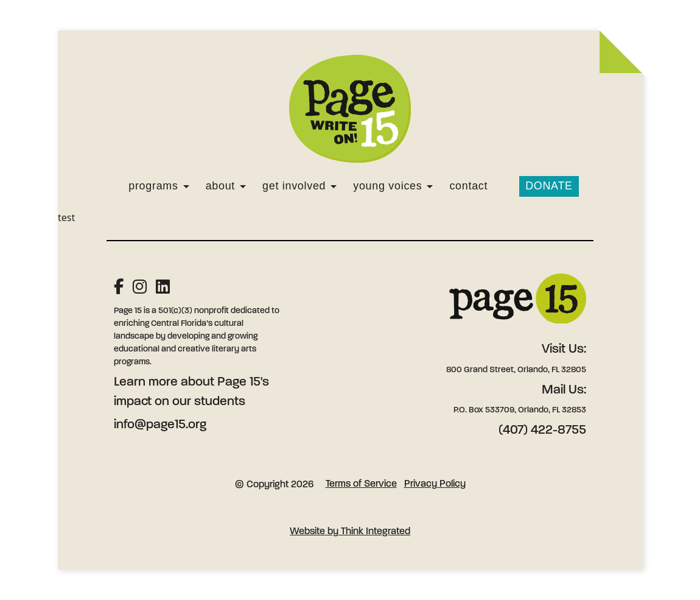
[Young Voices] (430, 186)
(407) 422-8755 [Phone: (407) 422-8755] (542, 430)
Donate (549, 186)
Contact (468, 186)
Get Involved (294, 186)
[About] (243, 186)
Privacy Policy (435, 484)
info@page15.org (160, 425)
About (220, 186)
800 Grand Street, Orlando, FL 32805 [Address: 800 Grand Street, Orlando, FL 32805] (516, 370)
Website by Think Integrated (350, 532)
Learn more (146, 382)
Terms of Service (361, 484)
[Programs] (186, 186)
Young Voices (387, 186)
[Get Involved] (334, 186)
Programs (153, 186)
